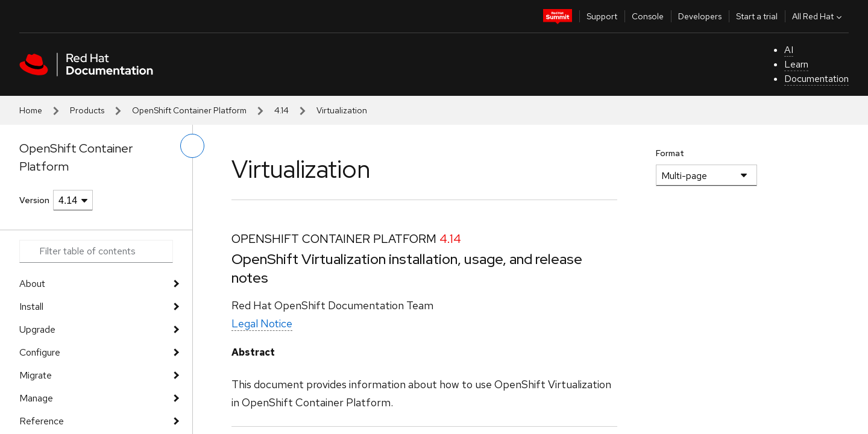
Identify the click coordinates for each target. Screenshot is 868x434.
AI (789, 50)
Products (87, 110)
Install (31, 307)
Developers (700, 16)
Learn (796, 64)
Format (670, 153)
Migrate (36, 375)
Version (34, 200)
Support (602, 16)
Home (31, 110)
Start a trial (757, 16)
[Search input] (96, 251)
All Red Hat (818, 16)
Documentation (816, 79)
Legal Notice (262, 323)
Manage (36, 398)
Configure (40, 352)
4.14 (281, 110)
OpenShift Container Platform (189, 110)
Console (648, 16)
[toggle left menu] (192, 146)
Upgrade (37, 329)
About (32, 284)
